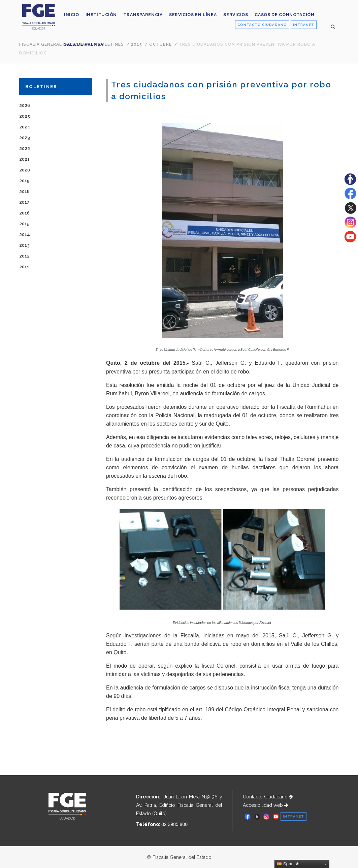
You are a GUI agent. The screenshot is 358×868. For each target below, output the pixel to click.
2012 (24, 256)
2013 (24, 245)
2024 (25, 127)
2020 (25, 170)
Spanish (288, 864)
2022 (25, 148)
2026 (25, 105)
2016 (24, 213)
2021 (24, 159)
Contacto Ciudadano (268, 797)
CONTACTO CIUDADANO (262, 25)
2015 (24, 224)
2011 (24, 267)
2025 (25, 116)
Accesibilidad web (266, 805)
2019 (24, 181)
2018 (24, 191)
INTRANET (304, 25)
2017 (24, 202)
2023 (25, 138)
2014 (25, 234)
